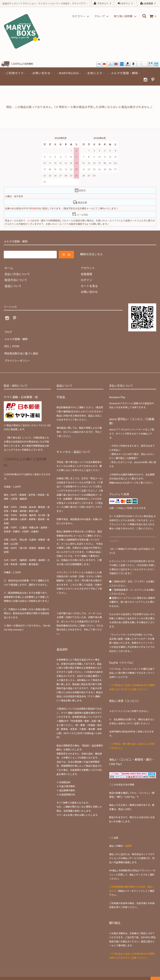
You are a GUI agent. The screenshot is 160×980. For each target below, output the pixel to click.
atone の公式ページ (126, 476)
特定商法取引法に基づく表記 (22, 349)
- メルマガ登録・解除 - (124, 73)
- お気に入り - (95, 73)
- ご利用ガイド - (15, 73)
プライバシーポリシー (18, 355)
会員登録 (148, 3)
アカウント (103, 3)
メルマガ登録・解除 (17, 337)
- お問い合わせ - (42, 73)
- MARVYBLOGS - (69, 73)
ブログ (8, 331)
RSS (6, 343)
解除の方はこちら (91, 254)
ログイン (125, 3)
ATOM (15, 343)
